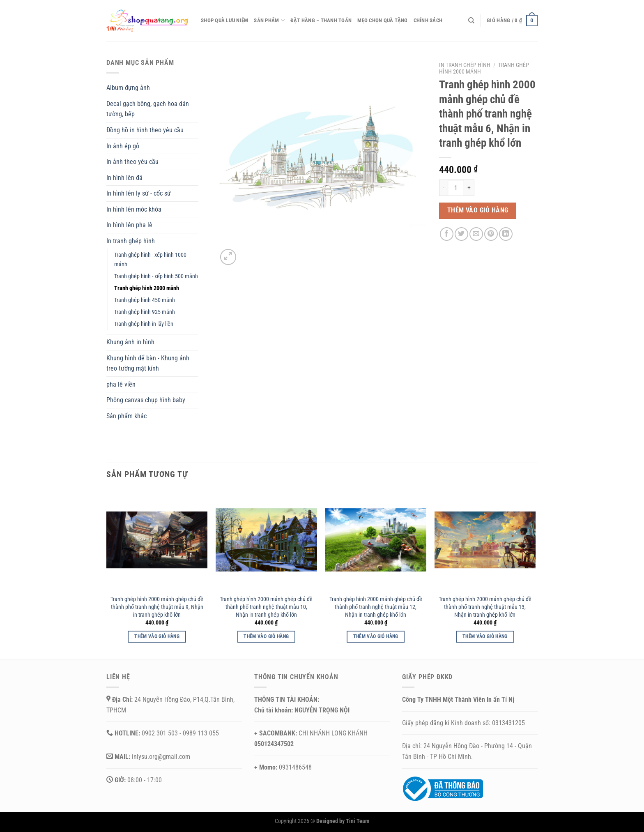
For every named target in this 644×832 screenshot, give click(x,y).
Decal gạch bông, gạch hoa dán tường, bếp (148, 109)
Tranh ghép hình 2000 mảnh (147, 288)
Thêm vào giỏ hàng (478, 210)
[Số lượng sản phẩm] (456, 188)
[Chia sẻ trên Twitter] (461, 234)
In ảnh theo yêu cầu (132, 162)
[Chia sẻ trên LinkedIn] (506, 234)
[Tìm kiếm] (471, 21)
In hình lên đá (124, 178)
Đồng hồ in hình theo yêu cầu (145, 130)
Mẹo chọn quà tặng (382, 20)
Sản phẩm (269, 20)
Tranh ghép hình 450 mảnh (145, 300)
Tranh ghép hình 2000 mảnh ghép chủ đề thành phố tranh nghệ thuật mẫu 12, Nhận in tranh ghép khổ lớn (376, 607)
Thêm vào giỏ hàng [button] (157, 636)
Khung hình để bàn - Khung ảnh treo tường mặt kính (148, 363)
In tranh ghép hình (465, 65)
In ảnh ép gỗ (123, 146)
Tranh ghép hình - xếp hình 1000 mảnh (150, 260)
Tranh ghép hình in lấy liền (144, 324)
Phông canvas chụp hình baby (146, 400)
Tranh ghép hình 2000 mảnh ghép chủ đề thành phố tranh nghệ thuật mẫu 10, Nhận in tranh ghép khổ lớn (266, 607)
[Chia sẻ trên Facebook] (447, 234)
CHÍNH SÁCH (428, 20)
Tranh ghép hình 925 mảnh (145, 312)
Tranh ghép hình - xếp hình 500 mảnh (156, 276)
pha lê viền (121, 384)
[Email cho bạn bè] (476, 234)
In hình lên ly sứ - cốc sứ (139, 193)
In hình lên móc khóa (134, 209)
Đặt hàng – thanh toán (321, 20)
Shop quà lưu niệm (224, 20)
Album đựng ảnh (128, 88)
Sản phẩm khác (126, 416)
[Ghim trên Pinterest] (491, 234)
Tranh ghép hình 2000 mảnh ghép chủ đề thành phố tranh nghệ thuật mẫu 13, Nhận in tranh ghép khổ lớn (485, 607)
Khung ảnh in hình (130, 342)
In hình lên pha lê (129, 225)
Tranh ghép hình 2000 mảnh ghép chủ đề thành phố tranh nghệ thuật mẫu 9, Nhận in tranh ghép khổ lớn (157, 607)
